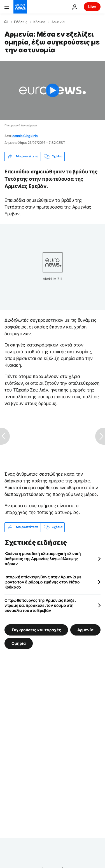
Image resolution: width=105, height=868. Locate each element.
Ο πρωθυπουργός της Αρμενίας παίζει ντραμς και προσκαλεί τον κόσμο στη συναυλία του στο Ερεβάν (40, 605)
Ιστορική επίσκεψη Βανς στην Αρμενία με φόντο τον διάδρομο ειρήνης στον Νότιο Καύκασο (43, 582)
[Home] (6, 22)
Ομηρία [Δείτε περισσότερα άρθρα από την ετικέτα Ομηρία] (19, 643)
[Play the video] (53, 90)
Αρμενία (58, 22)
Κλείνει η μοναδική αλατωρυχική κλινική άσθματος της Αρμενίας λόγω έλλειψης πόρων (43, 559)
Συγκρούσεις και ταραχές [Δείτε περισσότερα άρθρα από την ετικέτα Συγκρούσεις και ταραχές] (36, 629)
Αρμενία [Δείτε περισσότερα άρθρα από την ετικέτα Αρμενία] (85, 629)
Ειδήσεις (21, 22)
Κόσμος (39, 22)
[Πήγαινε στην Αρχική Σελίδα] (20, 7)
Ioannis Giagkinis (25, 136)
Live (92, 7)
